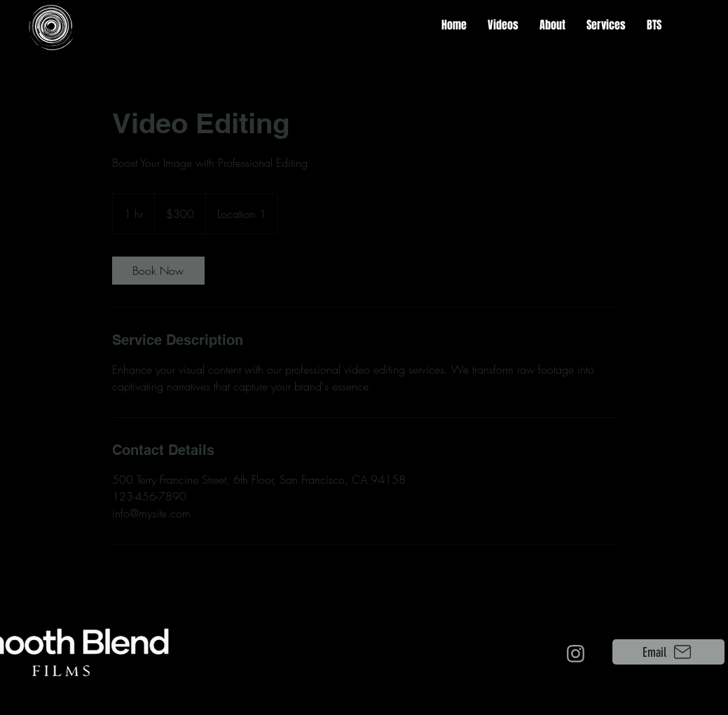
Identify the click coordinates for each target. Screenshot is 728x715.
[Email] (668, 652)
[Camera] (576, 653)
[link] (158, 271)
